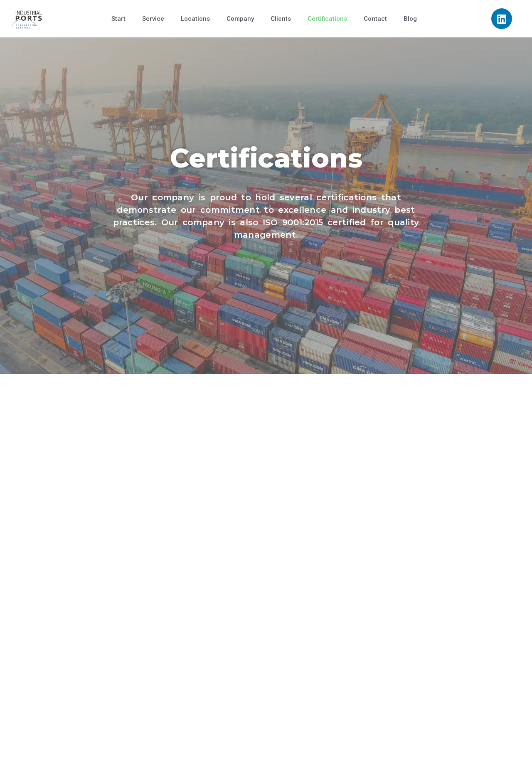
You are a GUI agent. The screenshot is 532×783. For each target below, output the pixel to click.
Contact (375, 19)
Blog (410, 19)
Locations (195, 19)
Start (118, 19)
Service (153, 19)
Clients (281, 19)
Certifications (327, 19)
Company (240, 19)
